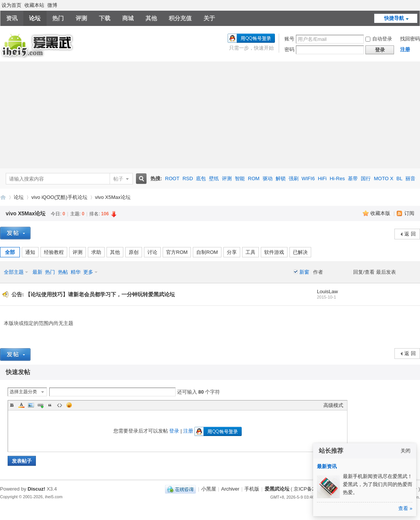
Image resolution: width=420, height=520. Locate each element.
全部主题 (14, 272)
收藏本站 (34, 5)
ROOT (172, 178)
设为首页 (11, 5)
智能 (240, 178)
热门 (58, 18)
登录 (174, 431)
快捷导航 (394, 18)
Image (31, 405)
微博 (52, 5)
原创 (134, 252)
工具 (250, 252)
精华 (76, 272)
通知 (30, 252)
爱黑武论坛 (3, 197)
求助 (96, 252)
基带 (353, 178)
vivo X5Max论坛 (113, 197)
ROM (254, 178)
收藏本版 (381, 213)
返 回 (410, 234)
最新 (37, 272)
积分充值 (180, 18)
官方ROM (177, 252)
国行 (366, 178)
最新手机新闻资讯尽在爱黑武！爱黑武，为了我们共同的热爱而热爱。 (378, 484)
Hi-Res (337, 178)
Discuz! (36, 489)
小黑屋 (209, 489)
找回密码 (410, 39)
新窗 (304, 272)
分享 (232, 252)
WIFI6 (308, 178)
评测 (81, 18)
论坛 (35, 18)
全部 (10, 252)
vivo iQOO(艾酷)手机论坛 (59, 197)
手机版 (252, 489)
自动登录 (379, 39)
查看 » (405, 508)
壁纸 (214, 178)
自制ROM (207, 252)
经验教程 (54, 252)
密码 (289, 49)
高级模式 (333, 405)
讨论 (152, 252)
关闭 (405, 451)
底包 (201, 178)
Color (21, 405)
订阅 (409, 213)
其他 (151, 18)
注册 (405, 49)
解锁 (281, 178)
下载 (105, 18)
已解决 (300, 252)
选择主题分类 (23, 392)
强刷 (294, 178)
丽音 (410, 178)
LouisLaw (327, 291)
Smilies (69, 405)
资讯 (12, 18)
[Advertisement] (210, 115)
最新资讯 (327, 466)
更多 (88, 272)
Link (40, 405)
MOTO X (384, 178)
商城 (128, 18)
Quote (50, 405)
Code (60, 405)
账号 (289, 39)
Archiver (230, 489)
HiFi (322, 178)
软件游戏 (274, 252)
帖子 (118, 179)
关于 (209, 18)
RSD (188, 178)
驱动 (268, 178)
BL (399, 178)
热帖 (63, 272)
